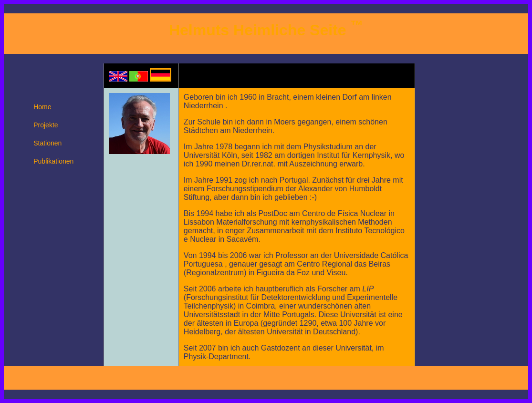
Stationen (47, 143)
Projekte (46, 125)
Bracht (278, 97)
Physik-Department (216, 356)
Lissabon (199, 222)
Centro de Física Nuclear (344, 213)
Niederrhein (204, 106)
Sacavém (243, 239)
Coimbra (261, 306)
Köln (229, 155)
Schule (209, 122)
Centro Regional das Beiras (344, 264)
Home (42, 107)
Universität (202, 155)
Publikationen (53, 161)
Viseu (336, 273)
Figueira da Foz (283, 273)
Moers (284, 122)
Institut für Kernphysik (354, 155)
